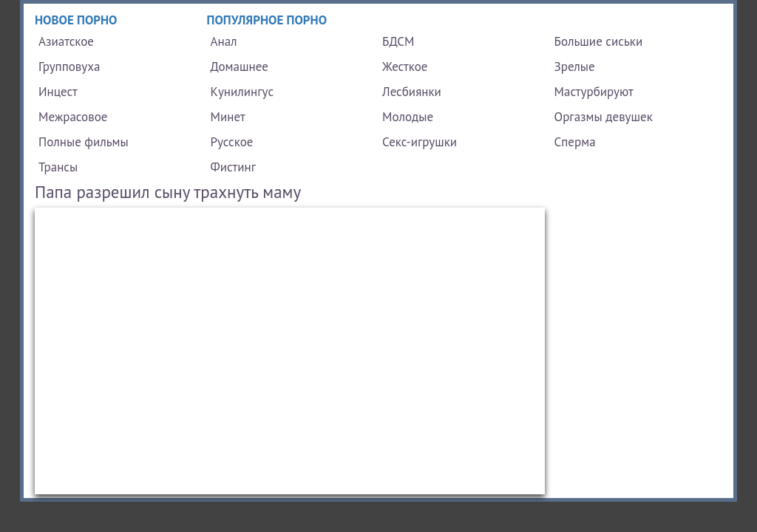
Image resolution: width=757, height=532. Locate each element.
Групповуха (69, 66)
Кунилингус (242, 92)
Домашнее (240, 66)
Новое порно (76, 20)
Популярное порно (267, 20)
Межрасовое (73, 117)
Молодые (408, 117)
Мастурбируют (594, 92)
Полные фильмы (84, 142)
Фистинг (233, 167)
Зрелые (575, 66)
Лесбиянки (412, 92)
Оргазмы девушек (604, 117)
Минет (228, 117)
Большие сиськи (599, 41)
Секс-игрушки (420, 142)
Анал (224, 41)
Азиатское (66, 41)
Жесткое (405, 66)
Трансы (58, 167)
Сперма (575, 142)
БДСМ (398, 41)
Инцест (58, 92)
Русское (232, 142)
